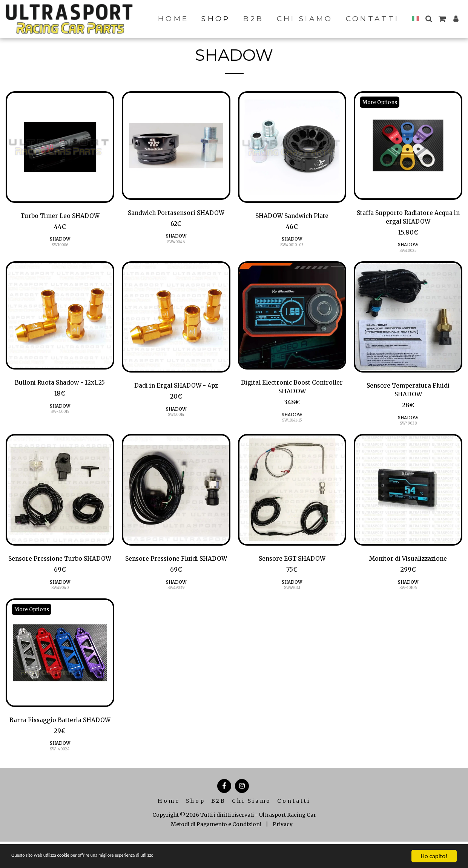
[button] (429, 19)
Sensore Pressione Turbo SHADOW (60, 569)
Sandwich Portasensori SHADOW (176, 213)
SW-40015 (60, 415)
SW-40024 (60, 775)
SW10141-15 (292, 425)
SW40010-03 (292, 246)
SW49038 (408, 428)
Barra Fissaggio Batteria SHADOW (60, 741)
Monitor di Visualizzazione (408, 564)
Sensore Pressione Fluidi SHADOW (176, 569)
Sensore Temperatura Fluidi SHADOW (408, 393)
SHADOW (60, 240)
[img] (60, 147)
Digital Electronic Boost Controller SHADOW (292, 390)
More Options (381, 102)
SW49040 (60, 603)
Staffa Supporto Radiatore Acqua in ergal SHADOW (408, 218)
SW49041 (292, 593)
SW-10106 (408, 593)
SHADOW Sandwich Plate (292, 216)
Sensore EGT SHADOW (292, 564)
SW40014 (176, 418)
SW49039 (176, 603)
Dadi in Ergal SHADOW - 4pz (176, 388)
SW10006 (60, 246)
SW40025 (408, 253)
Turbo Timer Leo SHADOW (60, 216)
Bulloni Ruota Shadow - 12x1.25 (60, 385)
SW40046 (176, 243)
